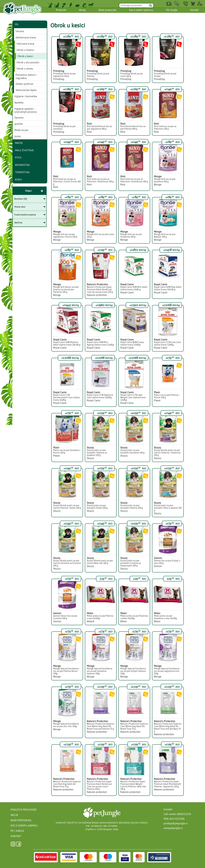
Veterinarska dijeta (26, 90)
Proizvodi (61, 13)
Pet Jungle (172, 13)
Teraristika (22, 172)
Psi (17, 24)
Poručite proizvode (24, 810)
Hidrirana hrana (25, 44)
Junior (18, 136)
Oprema (19, 118)
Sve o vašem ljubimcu (141, 13)
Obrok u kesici (25, 56)
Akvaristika (22, 165)
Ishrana (20, 31)
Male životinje (24, 150)
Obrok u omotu (25, 69)
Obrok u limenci (25, 50)
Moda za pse (21, 130)
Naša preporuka (107, 13)
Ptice (18, 158)
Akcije (82, 13)
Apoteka (19, 103)
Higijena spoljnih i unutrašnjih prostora (25, 110)
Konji (18, 180)
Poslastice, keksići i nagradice (26, 76)
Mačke (19, 143)
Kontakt (194, 13)
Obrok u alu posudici (28, 62)
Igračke (18, 124)
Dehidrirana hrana (26, 37)
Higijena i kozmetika (26, 96)
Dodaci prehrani (24, 84)
